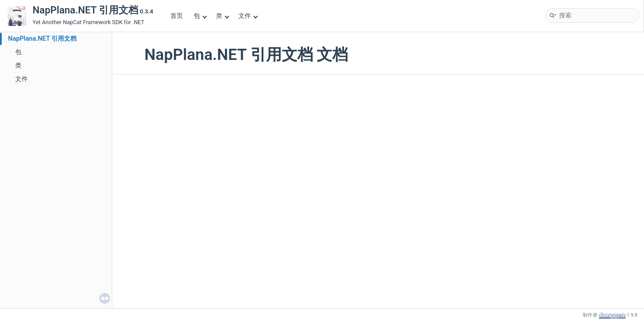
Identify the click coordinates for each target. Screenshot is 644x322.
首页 (177, 16)
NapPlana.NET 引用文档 (42, 39)
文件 (248, 16)
